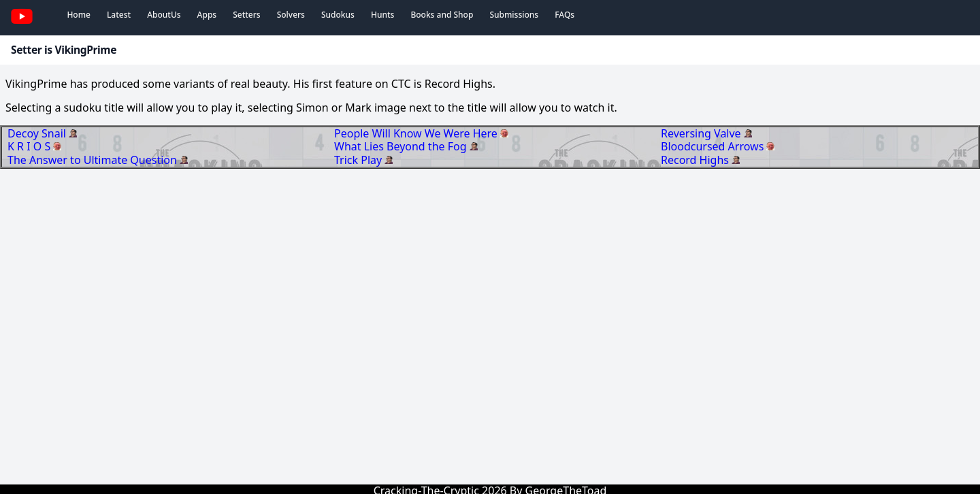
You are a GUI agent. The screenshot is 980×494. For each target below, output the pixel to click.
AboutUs (164, 15)
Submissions (514, 15)
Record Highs (696, 160)
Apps (207, 15)
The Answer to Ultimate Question (94, 160)
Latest (119, 15)
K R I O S (30, 146)
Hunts (382, 15)
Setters (246, 15)
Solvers (291, 15)
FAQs (565, 15)
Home (79, 15)
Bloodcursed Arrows (714, 146)
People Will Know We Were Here (417, 133)
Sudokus (338, 15)
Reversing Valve (702, 133)
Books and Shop (442, 15)
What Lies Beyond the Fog (402, 146)
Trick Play (359, 160)
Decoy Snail (38, 133)
